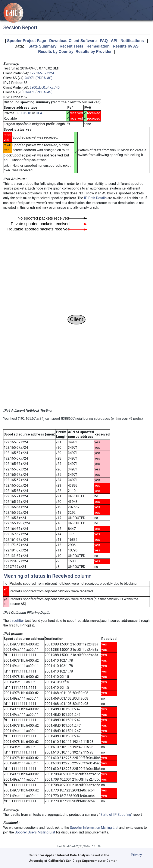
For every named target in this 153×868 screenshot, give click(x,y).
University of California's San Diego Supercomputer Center (73, 861)
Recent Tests (71, 46)
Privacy (136, 855)
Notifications (132, 41)
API (114, 41)
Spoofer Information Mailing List (94, 828)
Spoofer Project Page (26, 41)
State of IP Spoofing (116, 815)
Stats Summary (42, 46)
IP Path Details (95, 198)
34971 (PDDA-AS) (39, 78)
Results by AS (126, 46)
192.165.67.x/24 (42, 73)
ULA (39, 113)
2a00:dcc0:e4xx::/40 (45, 88)
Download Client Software (73, 41)
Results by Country (56, 52)
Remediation (98, 46)
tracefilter (17, 621)
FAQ (104, 41)
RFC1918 (24, 113)
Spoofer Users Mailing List (35, 832)
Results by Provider (93, 52)
